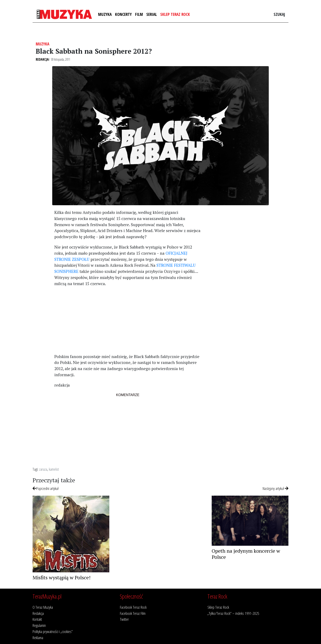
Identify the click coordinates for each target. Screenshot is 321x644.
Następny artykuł (276, 488)
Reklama (38, 638)
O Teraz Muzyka (43, 607)
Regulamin (39, 625)
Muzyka (105, 14)
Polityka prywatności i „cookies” (53, 631)
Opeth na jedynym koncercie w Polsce (246, 554)
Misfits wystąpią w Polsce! (62, 577)
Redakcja (42, 59)
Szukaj (279, 14)
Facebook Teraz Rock (133, 607)
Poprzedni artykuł (46, 488)
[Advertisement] (128, 320)
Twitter (124, 619)
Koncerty (123, 14)
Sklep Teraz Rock (175, 14)
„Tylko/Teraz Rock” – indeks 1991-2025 (233, 613)
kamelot (54, 469)
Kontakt (37, 619)
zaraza (43, 469)
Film (139, 14)
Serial (152, 14)
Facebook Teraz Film (133, 613)
